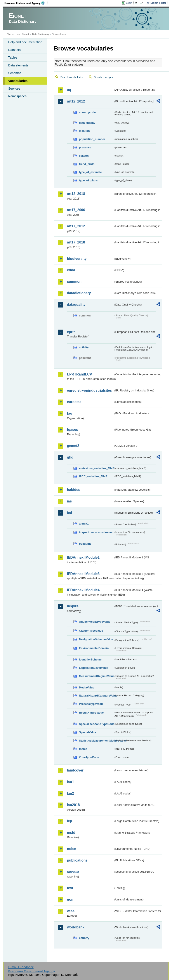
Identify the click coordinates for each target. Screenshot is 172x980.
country (84, 938)
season (84, 156)
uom (71, 899)
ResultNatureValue (91, 713)
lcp (69, 821)
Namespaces (17, 96)
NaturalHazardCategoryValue (96, 696)
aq (69, 90)
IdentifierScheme (90, 659)
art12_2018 (76, 194)
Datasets (14, 50)
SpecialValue (87, 732)
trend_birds (87, 164)
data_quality (87, 123)
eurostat (74, 402)
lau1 (70, 782)
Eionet (25, 34)
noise (71, 849)
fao (69, 413)
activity (84, 347)
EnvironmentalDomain (94, 648)
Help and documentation (25, 42)
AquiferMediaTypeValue (95, 622)
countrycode (87, 112)
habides (73, 490)
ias (69, 501)
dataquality (76, 305)
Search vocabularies (72, 77)
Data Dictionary (41, 34)
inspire (73, 606)
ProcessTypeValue (91, 704)
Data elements (18, 65)
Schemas (15, 73)
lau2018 (73, 805)
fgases (72, 430)
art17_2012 (76, 226)
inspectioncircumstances (96, 532)
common (74, 282)
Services (14, 89)
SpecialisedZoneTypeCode (96, 724)
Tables (13, 57)
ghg (70, 457)
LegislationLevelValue (94, 668)
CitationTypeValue (91, 631)
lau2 (70, 793)
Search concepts (103, 77)
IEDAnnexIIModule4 (83, 590)
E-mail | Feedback (21, 967)
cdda (71, 270)
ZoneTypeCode (89, 757)
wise (71, 911)
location (84, 131)
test (70, 888)
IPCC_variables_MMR (93, 476)
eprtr (71, 332)
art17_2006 (76, 210)
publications (77, 860)
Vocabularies (18, 81)
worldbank (76, 927)
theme (83, 749)
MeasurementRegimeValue (96, 676)
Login (129, 3)
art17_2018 (76, 242)
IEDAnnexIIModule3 (83, 574)
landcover (75, 770)
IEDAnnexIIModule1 (83, 557)
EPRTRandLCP (79, 374)
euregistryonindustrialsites (89, 390)
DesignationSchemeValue (96, 639)
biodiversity (77, 259)
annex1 (84, 524)
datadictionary (79, 293)
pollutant (85, 544)
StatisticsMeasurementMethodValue (96, 741)
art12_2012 (76, 101)
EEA (26, 3)
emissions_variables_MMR (96, 468)
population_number (92, 139)
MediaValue (87, 687)
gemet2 (73, 446)
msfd (71, 833)
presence (85, 147)
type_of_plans (88, 180)
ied (69, 513)
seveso (73, 872)
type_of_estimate (90, 172)
